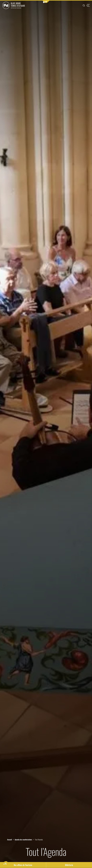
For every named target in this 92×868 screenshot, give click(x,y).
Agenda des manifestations (23, 840)
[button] (46, 2)
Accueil (10, 840)
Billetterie (69, 865)
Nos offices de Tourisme (23, 865)
